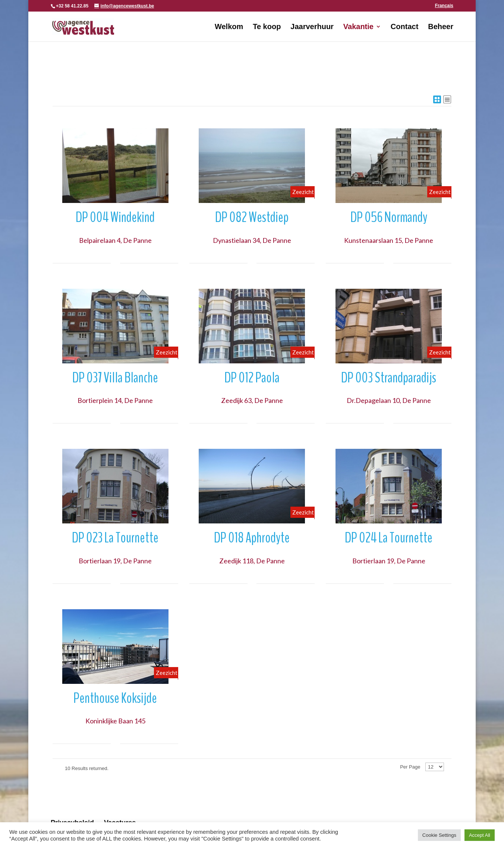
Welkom (229, 27)
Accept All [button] (480, 835)
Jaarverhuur (312, 27)
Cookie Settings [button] (439, 835)
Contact (404, 27)
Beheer (441, 27)
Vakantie (358, 27)
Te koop (267, 27)
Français (444, 6)
